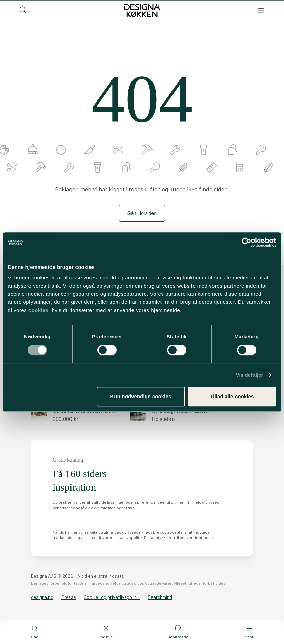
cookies (38, 310)
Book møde (178, 632)
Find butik (106, 632)
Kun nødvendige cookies (141, 396)
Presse (68, 597)
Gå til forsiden (142, 213)
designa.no (42, 597)
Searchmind (160, 597)
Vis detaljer (250, 375)
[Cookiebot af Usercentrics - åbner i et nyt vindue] (247, 242)
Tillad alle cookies (232, 396)
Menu (250, 632)
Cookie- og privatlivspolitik (112, 597)
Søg (35, 632)
